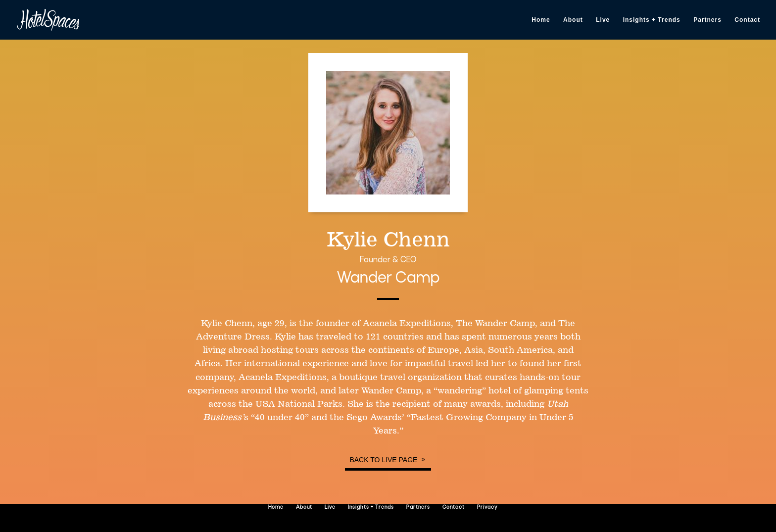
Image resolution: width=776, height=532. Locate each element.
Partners (707, 20)
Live (603, 20)
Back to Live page (383, 460)
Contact (747, 20)
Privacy (487, 508)
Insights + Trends (652, 20)
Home (541, 20)
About (573, 20)
